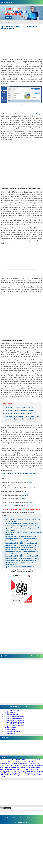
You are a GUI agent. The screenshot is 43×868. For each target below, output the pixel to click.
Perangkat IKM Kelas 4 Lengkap (14, 722)
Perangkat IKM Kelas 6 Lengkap (14, 726)
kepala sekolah (34, 766)
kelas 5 (22, 766)
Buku (2, 762)
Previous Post (36, 656)
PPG (18, 771)
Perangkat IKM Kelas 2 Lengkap (14, 718)
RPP (5, 773)
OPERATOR (18, 769)
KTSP (2, 767)
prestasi (22, 771)
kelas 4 (17, 766)
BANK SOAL (22, 760)
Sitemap (27, 818)
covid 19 (13, 762)
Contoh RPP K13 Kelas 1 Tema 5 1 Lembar (18, 413)
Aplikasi (12, 760)
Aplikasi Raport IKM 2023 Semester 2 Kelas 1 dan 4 (19, 28)
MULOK (12, 769)
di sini (29, 482)
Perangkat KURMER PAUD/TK (13, 715)
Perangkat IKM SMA (10, 730)
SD (23, 773)
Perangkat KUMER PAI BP (12, 731)
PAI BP (24, 769)
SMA (5, 775)
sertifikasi (30, 773)
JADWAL (33, 764)
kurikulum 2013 (9, 767)
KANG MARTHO (7, 2)
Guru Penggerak (22, 764)
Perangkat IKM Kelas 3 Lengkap (14, 720)
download (32, 762)
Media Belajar (36, 767)
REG (36, 771)
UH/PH (36, 775)
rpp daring (18, 773)
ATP (17, 760)
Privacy (20, 818)
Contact (13, 818)
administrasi (4, 760)
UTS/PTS (3, 777)
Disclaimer (36, 818)
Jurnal (38, 764)
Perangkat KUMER (9, 713)
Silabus (36, 773)
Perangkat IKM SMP (10, 728)
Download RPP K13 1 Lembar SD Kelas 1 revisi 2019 (21, 416)
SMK (8, 775)
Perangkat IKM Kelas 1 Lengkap (14, 716)
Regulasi (40, 771)
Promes (28, 771)
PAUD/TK (29, 769)
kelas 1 (2, 766)
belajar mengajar (32, 760)
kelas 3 (12, 766)
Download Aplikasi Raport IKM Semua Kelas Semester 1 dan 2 (21, 474)
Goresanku (13, 764)
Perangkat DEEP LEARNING (12, 711)
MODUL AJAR (4, 769)
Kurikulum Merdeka (20, 767)
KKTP (41, 766)
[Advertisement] (22, 44)
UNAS (40, 775)
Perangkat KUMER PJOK (11, 733)
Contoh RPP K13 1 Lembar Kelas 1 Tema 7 (18, 407)
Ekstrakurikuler (5, 764)
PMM (14, 771)
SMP (11, 775)
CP (17, 762)
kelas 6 (27, 766)
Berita (39, 760)
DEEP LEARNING (23, 762)
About (6, 818)
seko (25, 773)
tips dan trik (23, 775)
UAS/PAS (30, 775)
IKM (29, 764)
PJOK (11, 771)
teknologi (16, 775)
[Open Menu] (37, 2)
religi (2, 773)
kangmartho (31, 114)
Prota (32, 771)
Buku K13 (7, 762)
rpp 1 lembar (10, 773)
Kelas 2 (7, 766)
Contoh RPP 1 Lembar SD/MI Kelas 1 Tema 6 (19, 410)
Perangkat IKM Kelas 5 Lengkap (14, 724)
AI (9, 760)
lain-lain (29, 767)
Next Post (6, 656)
